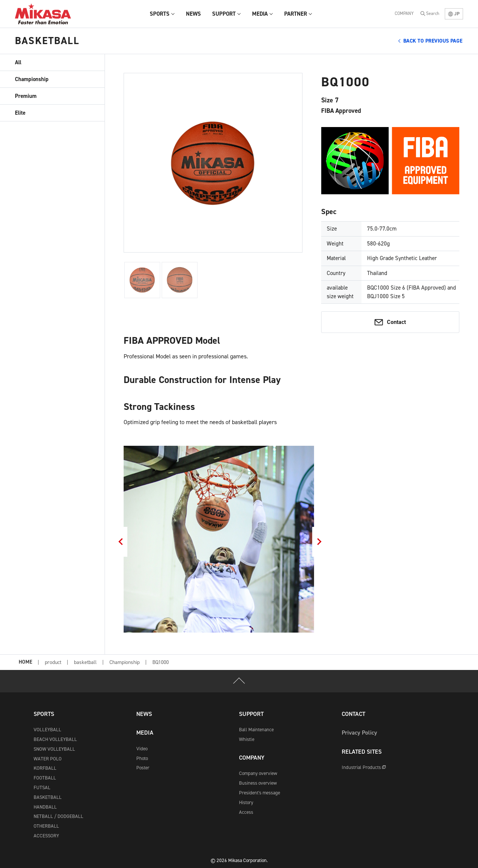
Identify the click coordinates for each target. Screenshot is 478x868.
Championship (32, 79)
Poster (143, 768)
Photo (142, 758)
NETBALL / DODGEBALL (58, 816)
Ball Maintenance (256, 730)
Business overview (258, 783)
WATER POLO (48, 759)
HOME (25, 662)
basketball (85, 662)
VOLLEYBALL (47, 730)
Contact (396, 322)
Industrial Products (364, 767)
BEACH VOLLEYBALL (55, 739)
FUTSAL (42, 787)
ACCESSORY (46, 836)
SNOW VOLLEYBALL (54, 749)
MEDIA (145, 733)
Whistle (247, 739)
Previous (120, 542)
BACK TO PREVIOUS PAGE (433, 41)
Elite (20, 113)
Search (433, 13)
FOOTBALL (45, 778)
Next (320, 542)
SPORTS (44, 714)
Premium (26, 96)
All (18, 62)
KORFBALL (45, 768)
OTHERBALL (46, 826)
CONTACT (353, 714)
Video (142, 749)
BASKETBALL (48, 797)
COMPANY (404, 13)
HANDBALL (45, 807)
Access (246, 812)
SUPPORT (251, 714)
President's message (260, 793)
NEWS (144, 714)
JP (454, 14)
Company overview (258, 773)
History (246, 802)
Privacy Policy (359, 733)
